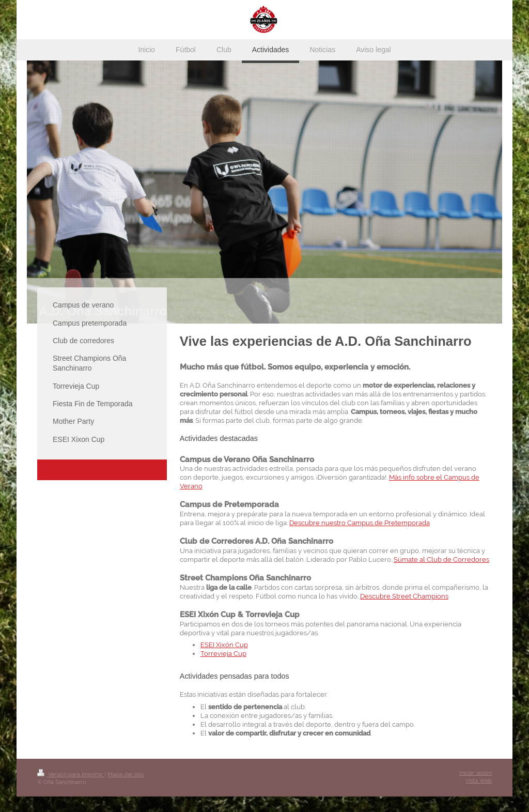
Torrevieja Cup (223, 654)
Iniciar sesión (476, 773)
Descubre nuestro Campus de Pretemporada (360, 523)
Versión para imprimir (71, 775)
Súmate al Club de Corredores (441, 560)
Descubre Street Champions (404, 596)
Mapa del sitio (126, 775)
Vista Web (479, 781)
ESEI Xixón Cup (224, 645)
